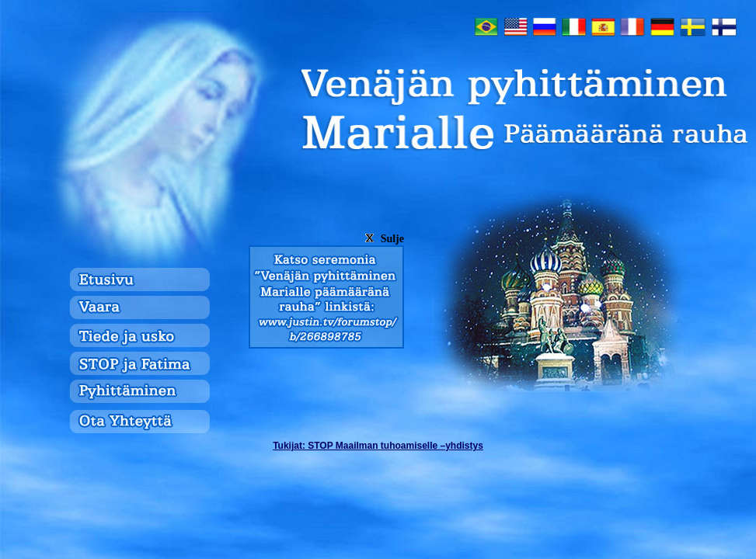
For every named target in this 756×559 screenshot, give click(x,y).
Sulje (383, 239)
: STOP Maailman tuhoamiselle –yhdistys (378, 446)
